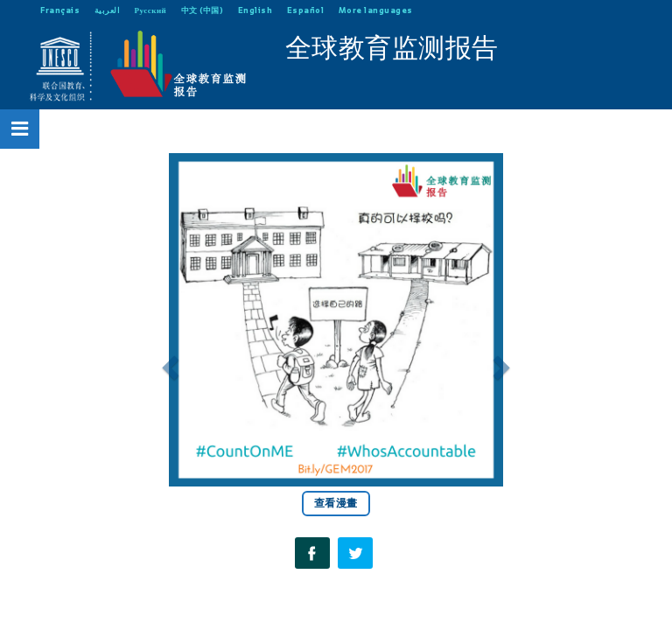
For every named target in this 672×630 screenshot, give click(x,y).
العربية (108, 10)
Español (306, 10)
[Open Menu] (20, 129)
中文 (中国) (203, 10)
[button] (168, 362)
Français (60, 10)
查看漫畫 (336, 503)
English (255, 10)
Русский (151, 10)
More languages (376, 10)
